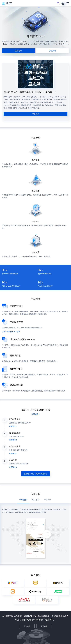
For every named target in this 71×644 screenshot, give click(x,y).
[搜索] (58, 3)
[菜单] (68, 3)
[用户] (63, 3)
